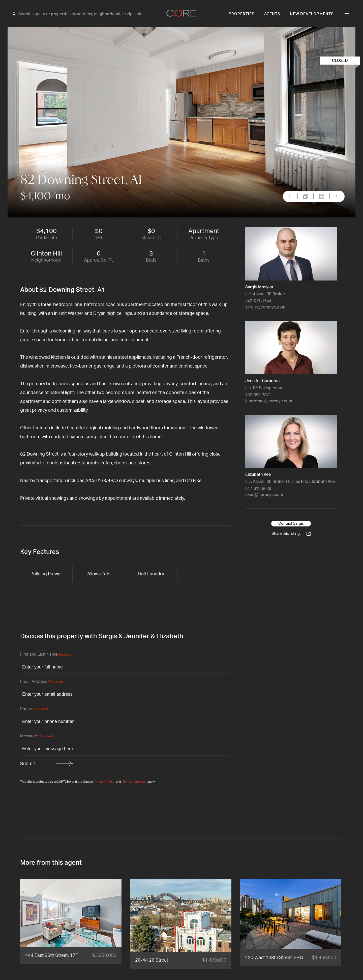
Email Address (41, 682)
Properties (242, 14)
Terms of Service (134, 782)
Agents (272, 14)
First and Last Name (47, 655)
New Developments (312, 14)
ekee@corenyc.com (264, 495)
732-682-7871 (258, 395)
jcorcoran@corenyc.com (269, 401)
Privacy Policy (104, 782)
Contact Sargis (291, 524)
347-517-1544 (258, 301)
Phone (34, 709)
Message (36, 736)
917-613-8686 (258, 489)
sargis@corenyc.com (265, 307)
